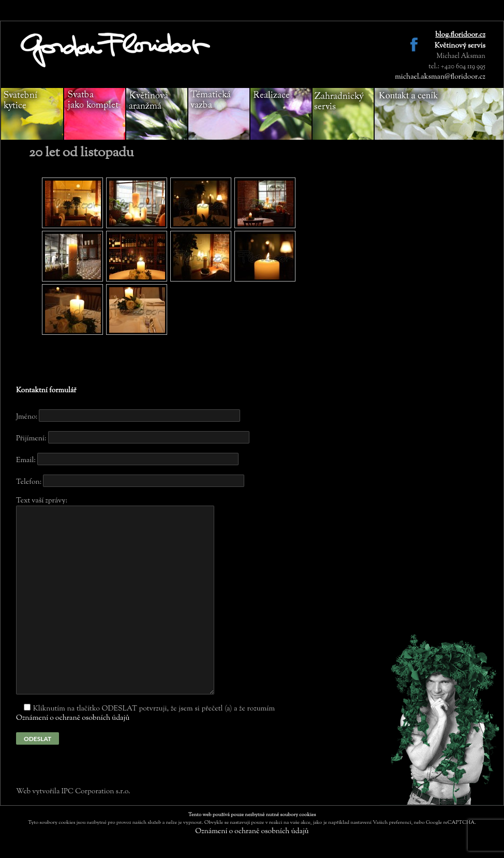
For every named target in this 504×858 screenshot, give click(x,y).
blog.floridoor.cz (460, 35)
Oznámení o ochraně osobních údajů (73, 718)
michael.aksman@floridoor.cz (440, 77)
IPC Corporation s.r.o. (95, 792)
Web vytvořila (39, 792)
